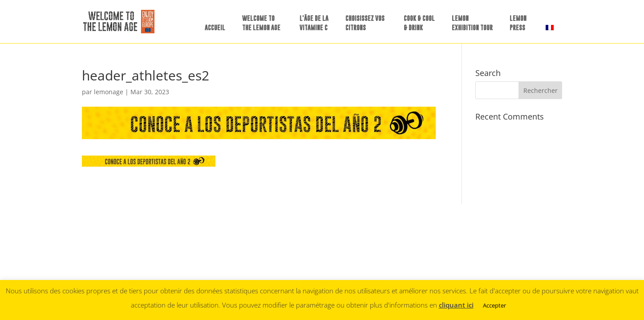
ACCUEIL (215, 27)
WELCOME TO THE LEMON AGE (261, 23)
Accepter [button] (494, 305)
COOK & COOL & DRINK (419, 23)
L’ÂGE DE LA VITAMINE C (314, 23)
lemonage (109, 92)
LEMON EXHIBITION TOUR (472, 23)
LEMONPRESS (518, 23)
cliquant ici (456, 305)
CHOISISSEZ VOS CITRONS (365, 23)
